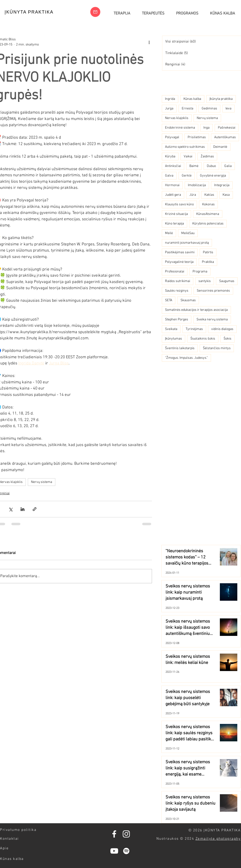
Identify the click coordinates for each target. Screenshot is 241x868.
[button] (187, 14)
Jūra (193, 195)
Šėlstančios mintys (217, 348)
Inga (206, 128)
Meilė (169, 233)
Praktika (208, 262)
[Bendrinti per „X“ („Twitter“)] (10, 509)
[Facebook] (114, 834)
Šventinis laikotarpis (180, 348)
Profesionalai (175, 272)
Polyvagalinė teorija (179, 262)
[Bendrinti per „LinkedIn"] (23, 509)
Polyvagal (172, 137)
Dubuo (211, 166)
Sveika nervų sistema (212, 320)
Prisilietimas (197, 137)
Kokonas (208, 204)
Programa (200, 272)
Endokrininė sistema (180, 128)
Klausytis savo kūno (179, 204)
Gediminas (209, 109)
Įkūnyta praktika (221, 99)
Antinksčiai (173, 166)
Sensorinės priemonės (213, 291)
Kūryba (170, 157)
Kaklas (209, 195)
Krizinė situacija (176, 214)
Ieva (228, 109)
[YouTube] (114, 851)
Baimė (194, 166)
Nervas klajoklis (177, 118)
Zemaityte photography (218, 839)
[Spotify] (126, 851)
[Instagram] (126, 834)
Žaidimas (207, 157)
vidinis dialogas (222, 329)
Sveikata (171, 329)
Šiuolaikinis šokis (203, 339)
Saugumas (227, 281)
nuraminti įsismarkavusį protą (187, 243)
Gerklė (187, 176)
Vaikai (188, 157)
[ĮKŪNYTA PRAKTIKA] (29, 12)
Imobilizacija (197, 185)
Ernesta (188, 109)
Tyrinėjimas (194, 329)
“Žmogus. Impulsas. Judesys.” (186, 358)
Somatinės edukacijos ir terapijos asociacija (196, 310)
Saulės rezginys (177, 291)
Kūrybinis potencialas (208, 224)
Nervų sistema (42, 482)
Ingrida (170, 99)
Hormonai (172, 185)
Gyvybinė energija (213, 176)
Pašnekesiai (227, 128)
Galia (228, 166)
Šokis (227, 339)
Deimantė (220, 147)
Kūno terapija (174, 224)
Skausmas (188, 300)
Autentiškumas (225, 137)
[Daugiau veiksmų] (149, 42)
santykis (205, 281)
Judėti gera (173, 195)
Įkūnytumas (173, 339)
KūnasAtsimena (208, 214)
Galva (169, 176)
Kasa (226, 195)
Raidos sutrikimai (178, 281)
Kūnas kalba (192, 99)
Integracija (222, 185)
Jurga (169, 109)
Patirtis (208, 252)
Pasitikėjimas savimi (180, 252)
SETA (169, 300)
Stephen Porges (177, 320)
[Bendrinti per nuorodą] (35, 509)
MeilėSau (188, 233)
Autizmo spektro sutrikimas (185, 147)
